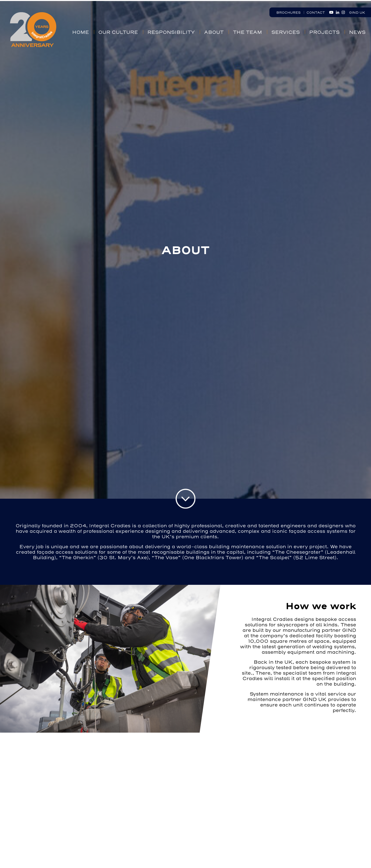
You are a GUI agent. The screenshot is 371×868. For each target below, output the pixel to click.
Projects (324, 32)
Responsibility (171, 32)
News (357, 32)
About (214, 32)
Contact (316, 13)
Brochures (288, 13)
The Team (247, 32)
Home (81, 32)
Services (286, 32)
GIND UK (357, 13)
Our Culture (118, 32)
